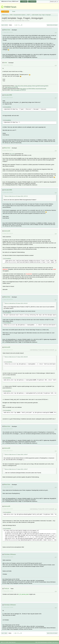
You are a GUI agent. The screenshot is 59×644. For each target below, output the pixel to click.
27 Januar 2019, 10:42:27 (8, 451)
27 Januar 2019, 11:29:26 (8, 509)
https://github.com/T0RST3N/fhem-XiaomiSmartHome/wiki (33, 89)
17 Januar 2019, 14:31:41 (8, 32)
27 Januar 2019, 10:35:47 (8, 429)
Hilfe (36, 642)
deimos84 (7, 231)
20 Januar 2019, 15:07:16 (8, 150)
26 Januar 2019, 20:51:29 (8, 233)
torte (5, 63)
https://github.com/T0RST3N (12, 87)
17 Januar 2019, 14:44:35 (8, 65)
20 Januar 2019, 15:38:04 (8, 192)
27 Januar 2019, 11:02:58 (8, 487)
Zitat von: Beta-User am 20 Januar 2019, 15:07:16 (16, 196)
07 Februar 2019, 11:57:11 (8, 591)
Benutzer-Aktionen (52, 25)
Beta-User (7, 30)
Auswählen (8, 107)
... (20, 25)
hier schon (12, 154)
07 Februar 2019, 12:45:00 (8, 607)
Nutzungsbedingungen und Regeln (45, 642)
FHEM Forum (10, 7)
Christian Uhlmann (10, 554)
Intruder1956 (8, 95)
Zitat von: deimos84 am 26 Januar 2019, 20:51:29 (16, 303)
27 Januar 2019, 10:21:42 (8, 350)
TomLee (6, 589)
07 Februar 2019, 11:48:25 (8, 557)
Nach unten (5, 25)
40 (22, 25)
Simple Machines (12, 642)
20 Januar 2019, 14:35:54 (8, 98)
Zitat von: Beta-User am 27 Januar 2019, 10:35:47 (16, 455)
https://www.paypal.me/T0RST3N (18, 90)
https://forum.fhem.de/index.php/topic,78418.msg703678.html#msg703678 (32, 86)
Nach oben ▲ (55, 642)
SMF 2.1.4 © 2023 (5, 642)
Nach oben (4, 633)
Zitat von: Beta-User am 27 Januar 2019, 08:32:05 (16, 357)
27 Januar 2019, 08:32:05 (8, 299)
